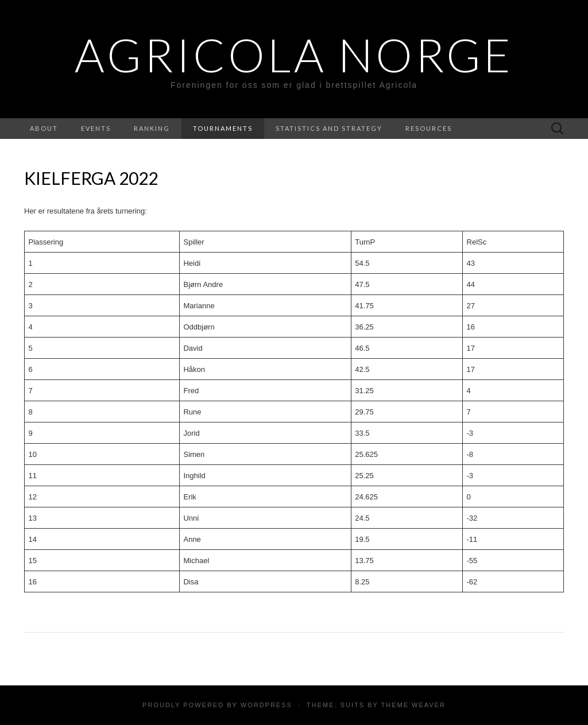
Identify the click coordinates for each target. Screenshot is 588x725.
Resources (429, 128)
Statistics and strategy (329, 128)
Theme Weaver (413, 705)
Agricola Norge (294, 55)
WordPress (266, 705)
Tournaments (223, 128)
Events (96, 128)
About (44, 128)
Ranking (152, 128)
